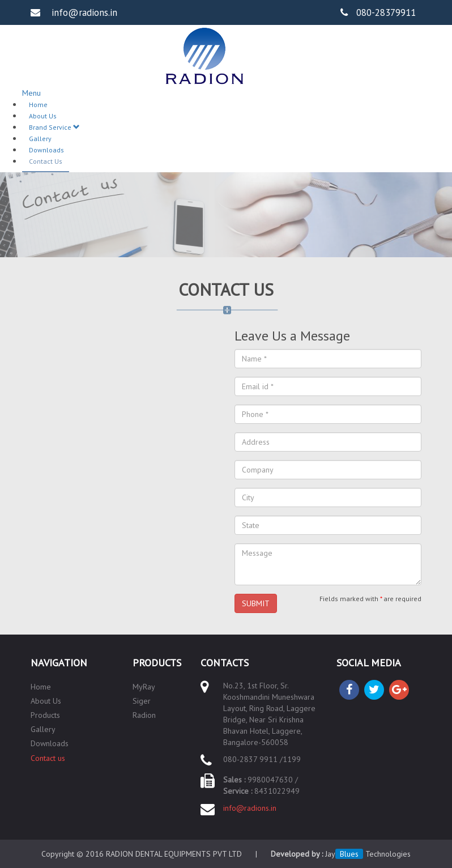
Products (45, 715)
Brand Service (54, 127)
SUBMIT (256, 603)
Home (38, 105)
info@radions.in (250, 808)
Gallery (40, 139)
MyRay (144, 687)
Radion (144, 715)
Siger (142, 701)
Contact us (48, 758)
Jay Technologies (368, 854)
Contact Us (46, 161)
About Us (43, 116)
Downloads (46, 150)
